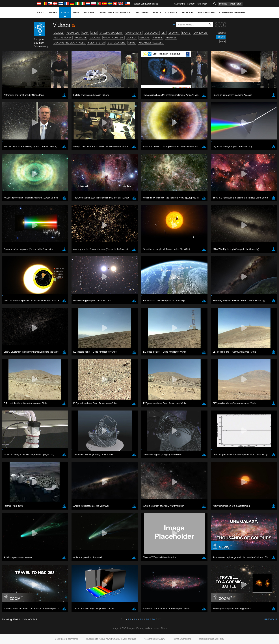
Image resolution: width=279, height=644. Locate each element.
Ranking (221, 37)
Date (222, 41)
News (76, 13)
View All (59, 33)
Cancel (57, 541)
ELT (164, 33)
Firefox (42, 485)
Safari (42, 488)
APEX (94, 33)
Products (188, 13)
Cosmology (152, 33)
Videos (65, 15)
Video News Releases (151, 43)
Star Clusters (116, 43)
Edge (41, 481)
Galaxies (95, 38)
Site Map (202, 4)
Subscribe (180, 4)
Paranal (158, 38)
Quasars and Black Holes (69, 43)
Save (40, 541)
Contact (191, 4)
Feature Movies (63, 38)
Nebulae (144, 38)
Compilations (134, 33)
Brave (42, 475)
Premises (171, 38)
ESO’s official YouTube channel (113, 412)
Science (223, 4)
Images (53, 13)
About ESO (73, 33)
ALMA (85, 33)
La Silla (132, 38)
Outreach (171, 13)
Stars (132, 43)
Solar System (96, 43)
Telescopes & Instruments (114, 13)
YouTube (36, 412)
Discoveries (142, 13)
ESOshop (89, 13)
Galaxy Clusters (113, 38)
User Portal (236, 4)
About (41, 13)
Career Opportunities (232, 13)
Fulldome (81, 38)
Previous (271, 619)
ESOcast (174, 33)
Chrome (43, 478)
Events (157, 13)
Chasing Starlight (111, 33)
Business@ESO (206, 13)
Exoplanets (201, 33)
